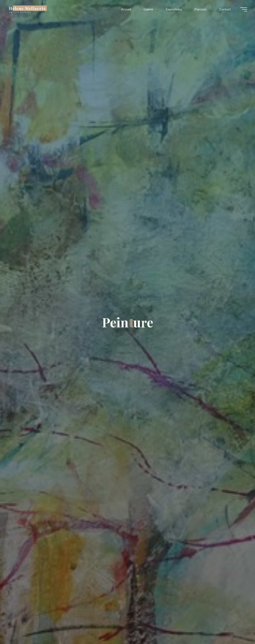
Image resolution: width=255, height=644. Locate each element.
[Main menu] (244, 9)
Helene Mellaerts (27, 8)
